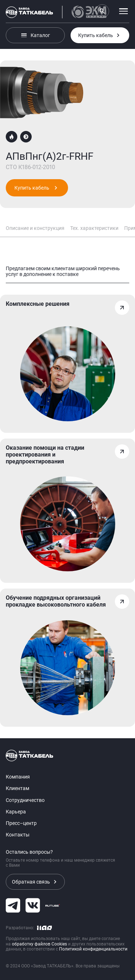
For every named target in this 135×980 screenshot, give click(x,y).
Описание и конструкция (35, 228)
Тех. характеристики (94, 228)
